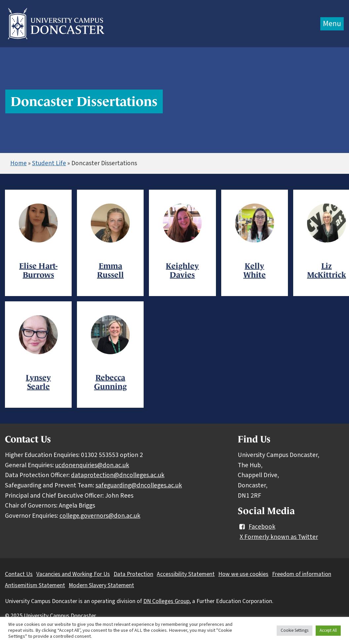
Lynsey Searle (38, 382)
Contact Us (19, 574)
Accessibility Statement (186, 574)
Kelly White (255, 270)
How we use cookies (243, 574)
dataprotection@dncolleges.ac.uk (118, 475)
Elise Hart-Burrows (38, 270)
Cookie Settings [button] (295, 630)
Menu (332, 24)
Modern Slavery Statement (101, 585)
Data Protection (133, 574)
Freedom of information (302, 574)
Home (18, 163)
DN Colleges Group (166, 601)
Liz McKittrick (327, 270)
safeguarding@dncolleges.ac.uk (139, 485)
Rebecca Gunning (110, 382)
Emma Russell (110, 270)
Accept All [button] (328, 630)
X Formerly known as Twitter (279, 537)
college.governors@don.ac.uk (100, 516)
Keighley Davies (182, 270)
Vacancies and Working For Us (73, 574)
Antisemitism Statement (35, 585)
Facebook (257, 527)
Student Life (49, 163)
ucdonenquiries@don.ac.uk (92, 465)
